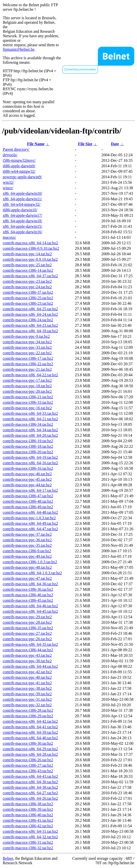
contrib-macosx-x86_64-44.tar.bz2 (30, 666)
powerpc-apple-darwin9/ (22, 177)
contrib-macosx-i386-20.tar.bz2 (28, 452)
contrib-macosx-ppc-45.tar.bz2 (27, 479)
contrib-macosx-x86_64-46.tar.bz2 (30, 606)
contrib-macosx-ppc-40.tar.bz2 (27, 677)
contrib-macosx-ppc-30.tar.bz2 (27, 661)
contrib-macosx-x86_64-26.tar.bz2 (30, 798)
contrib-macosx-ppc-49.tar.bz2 (27, 556)
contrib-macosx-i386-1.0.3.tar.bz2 (30, 562)
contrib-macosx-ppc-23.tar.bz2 (27, 281)
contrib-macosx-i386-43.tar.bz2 (28, 771)
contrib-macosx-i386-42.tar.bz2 (28, 826)
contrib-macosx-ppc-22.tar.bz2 (27, 353)
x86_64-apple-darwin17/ (22, 215)
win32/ (8, 182)
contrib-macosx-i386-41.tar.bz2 (28, 820)
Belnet (8, 858)
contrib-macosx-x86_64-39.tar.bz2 (30, 732)
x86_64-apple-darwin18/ (22, 221)
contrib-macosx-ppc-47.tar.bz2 (27, 578)
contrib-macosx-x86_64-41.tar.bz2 (30, 727)
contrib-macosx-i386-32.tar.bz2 (28, 848)
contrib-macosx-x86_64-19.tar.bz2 (30, 457)
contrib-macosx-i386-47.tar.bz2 (28, 496)
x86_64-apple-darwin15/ (22, 226)
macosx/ (9, 237)
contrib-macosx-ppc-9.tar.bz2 (26, 336)
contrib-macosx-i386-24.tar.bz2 (28, 320)
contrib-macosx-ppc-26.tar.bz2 (27, 639)
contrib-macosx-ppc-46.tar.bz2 (27, 474)
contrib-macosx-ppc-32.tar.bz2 (27, 705)
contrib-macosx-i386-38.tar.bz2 (28, 804)
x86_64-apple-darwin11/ (22, 199)
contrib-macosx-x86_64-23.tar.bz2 (30, 325)
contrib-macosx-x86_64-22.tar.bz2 (30, 375)
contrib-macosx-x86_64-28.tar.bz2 (30, 754)
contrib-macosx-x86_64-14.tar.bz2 (30, 243)
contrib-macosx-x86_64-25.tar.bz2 (30, 309)
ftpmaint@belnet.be (19, 49)
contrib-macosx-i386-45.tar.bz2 (28, 600)
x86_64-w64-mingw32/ (22, 204)
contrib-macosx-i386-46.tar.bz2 (28, 595)
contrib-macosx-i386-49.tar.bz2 (28, 507)
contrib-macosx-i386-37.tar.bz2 (28, 292)
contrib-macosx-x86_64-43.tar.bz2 (30, 776)
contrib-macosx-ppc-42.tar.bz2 (27, 672)
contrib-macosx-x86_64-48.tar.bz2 (30, 512)
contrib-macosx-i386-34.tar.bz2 (28, 424)
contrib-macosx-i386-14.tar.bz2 (28, 270)
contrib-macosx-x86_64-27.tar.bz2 (30, 793)
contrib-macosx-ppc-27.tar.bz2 (27, 633)
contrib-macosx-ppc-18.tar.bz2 (27, 386)
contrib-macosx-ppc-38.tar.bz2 (27, 688)
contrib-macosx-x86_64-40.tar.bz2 (30, 738)
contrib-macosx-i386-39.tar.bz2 (28, 809)
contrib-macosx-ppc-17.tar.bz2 (27, 380)
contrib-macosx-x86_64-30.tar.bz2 (30, 782)
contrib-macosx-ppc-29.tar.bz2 (27, 617)
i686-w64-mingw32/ (19, 171)
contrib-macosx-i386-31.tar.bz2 (28, 842)
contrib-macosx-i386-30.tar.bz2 (28, 743)
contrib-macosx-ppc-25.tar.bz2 (27, 265)
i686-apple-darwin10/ (20, 210)
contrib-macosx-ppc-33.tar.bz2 (27, 347)
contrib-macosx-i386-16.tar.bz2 (28, 468)
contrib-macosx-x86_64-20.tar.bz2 (30, 435)
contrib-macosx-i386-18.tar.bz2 (28, 446)
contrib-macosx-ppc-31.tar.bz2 (27, 699)
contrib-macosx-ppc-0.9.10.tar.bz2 (30, 259)
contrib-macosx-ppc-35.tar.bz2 (27, 545)
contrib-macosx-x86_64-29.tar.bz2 (30, 749)
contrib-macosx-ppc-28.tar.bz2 (27, 622)
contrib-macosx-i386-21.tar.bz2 (28, 397)
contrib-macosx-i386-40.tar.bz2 (28, 815)
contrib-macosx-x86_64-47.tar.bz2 (30, 529)
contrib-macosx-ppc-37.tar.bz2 (27, 534)
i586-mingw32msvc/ (19, 160)
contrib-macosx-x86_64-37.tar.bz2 (30, 276)
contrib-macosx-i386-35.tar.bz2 (28, 628)
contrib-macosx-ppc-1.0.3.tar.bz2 (29, 518)
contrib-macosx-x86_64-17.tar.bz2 (30, 490)
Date (115, 144)
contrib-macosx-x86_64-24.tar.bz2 (30, 314)
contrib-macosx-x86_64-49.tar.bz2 (30, 523)
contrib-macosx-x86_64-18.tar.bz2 (30, 331)
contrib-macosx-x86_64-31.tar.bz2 (30, 831)
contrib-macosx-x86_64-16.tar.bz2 (30, 463)
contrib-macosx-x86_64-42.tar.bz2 (30, 721)
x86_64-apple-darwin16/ (22, 232)
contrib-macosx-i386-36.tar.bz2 (28, 589)
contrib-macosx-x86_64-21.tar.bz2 (30, 419)
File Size (85, 144)
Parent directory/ (16, 149)
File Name (36, 144)
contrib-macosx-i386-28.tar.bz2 (28, 710)
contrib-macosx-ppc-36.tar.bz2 (27, 540)
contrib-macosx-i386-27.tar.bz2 (28, 765)
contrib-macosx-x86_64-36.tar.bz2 (30, 584)
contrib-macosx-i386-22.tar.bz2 (28, 364)
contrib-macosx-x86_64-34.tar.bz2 (30, 430)
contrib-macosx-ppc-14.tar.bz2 (27, 254)
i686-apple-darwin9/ (19, 166)
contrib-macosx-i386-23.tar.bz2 (28, 303)
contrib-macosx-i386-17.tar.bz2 (28, 358)
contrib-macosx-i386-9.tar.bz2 (27, 551)
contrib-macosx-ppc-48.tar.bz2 (27, 567)
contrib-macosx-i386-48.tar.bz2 (28, 501)
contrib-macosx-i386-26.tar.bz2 (28, 760)
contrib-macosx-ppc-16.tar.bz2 (27, 408)
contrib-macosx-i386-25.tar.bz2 (28, 298)
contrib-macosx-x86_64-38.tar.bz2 (30, 787)
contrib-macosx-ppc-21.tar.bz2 (27, 369)
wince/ (8, 188)
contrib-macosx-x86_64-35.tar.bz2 (30, 644)
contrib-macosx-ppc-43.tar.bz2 (27, 655)
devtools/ (10, 155)
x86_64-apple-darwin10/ (22, 193)
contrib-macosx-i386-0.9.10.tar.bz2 (31, 248)
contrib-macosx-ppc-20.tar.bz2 (27, 391)
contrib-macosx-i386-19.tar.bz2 (28, 441)
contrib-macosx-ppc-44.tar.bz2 (27, 485)
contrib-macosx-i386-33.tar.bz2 (28, 402)
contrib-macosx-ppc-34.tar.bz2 (27, 342)
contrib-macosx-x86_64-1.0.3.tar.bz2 (32, 573)
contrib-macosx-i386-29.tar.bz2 (28, 716)
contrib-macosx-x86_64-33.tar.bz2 (30, 413)
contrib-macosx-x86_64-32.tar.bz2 (30, 837)
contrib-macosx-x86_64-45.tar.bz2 (30, 611)
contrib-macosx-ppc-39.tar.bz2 (27, 694)
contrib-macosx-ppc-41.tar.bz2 (27, 683)
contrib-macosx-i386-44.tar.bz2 (28, 650)
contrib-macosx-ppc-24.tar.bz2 (27, 287)
